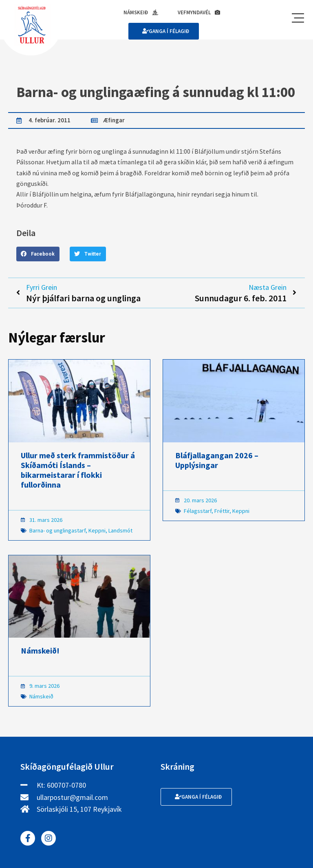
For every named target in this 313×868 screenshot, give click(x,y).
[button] (38, 254)
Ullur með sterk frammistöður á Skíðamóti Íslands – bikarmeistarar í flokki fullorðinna (78, 470)
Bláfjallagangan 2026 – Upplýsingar (217, 460)
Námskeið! (40, 650)
